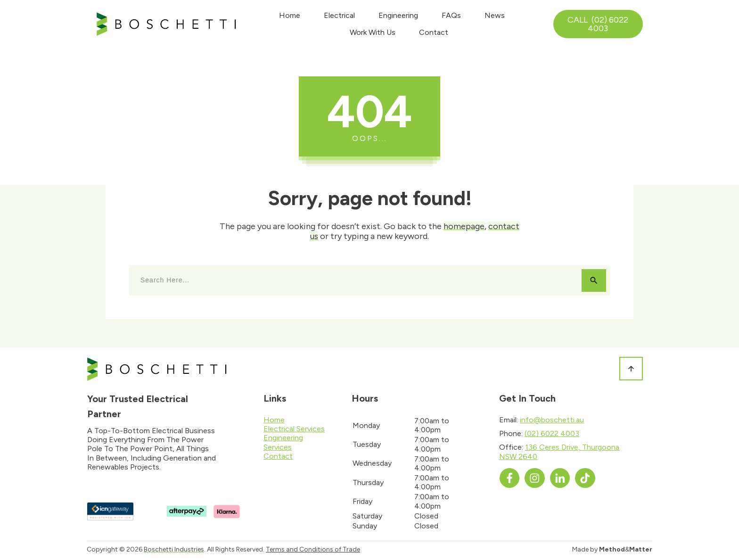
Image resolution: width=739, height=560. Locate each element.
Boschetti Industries (174, 549)
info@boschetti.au (552, 420)
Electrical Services (294, 429)
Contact (278, 456)
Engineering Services (283, 442)
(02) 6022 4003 (552, 433)
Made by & (612, 549)
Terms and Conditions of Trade (313, 549)
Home (274, 420)
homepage (464, 226)
